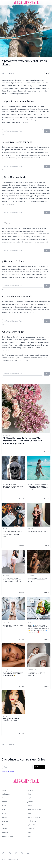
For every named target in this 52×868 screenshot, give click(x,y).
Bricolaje (5, 821)
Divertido (5, 833)
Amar (29, 833)
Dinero (4, 817)
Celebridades (32, 821)
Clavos (4, 806)
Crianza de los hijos (34, 817)
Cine (4, 809)
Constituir (31, 829)
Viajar (4, 790)
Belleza (11, 74)
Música (30, 806)
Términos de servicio (8, 772)
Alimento (30, 790)
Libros (30, 794)
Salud (29, 836)
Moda (4, 825)
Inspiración (31, 798)
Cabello (5, 798)
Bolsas (4, 813)
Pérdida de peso (7, 836)
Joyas (29, 813)
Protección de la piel (34, 809)
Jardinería (31, 802)
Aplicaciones (6, 794)
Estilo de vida (40, 767)
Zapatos (5, 829)
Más (47, 131)
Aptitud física (32, 825)
